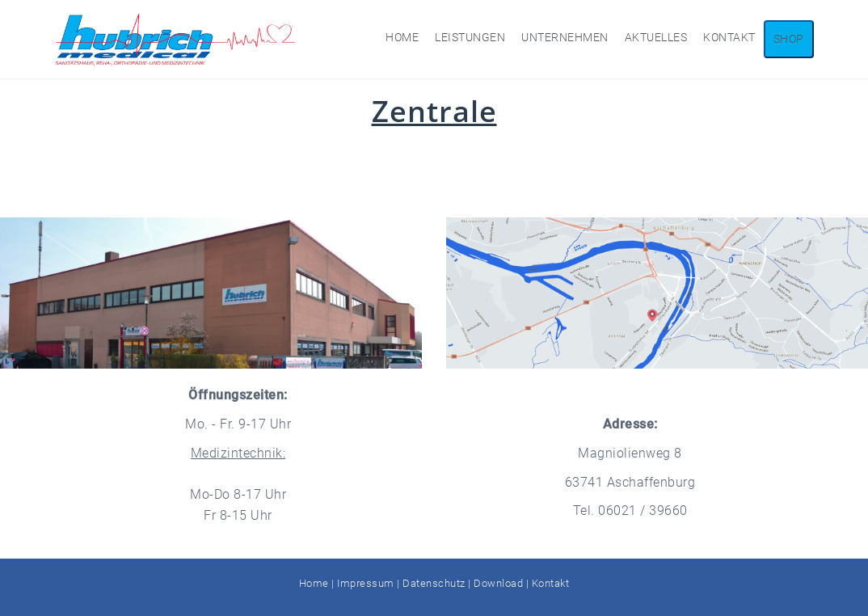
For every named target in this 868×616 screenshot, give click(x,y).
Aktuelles (656, 37)
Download (498, 583)
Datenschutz (434, 583)
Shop (789, 39)
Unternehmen (565, 37)
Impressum (366, 583)
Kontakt (729, 37)
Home (402, 37)
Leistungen (470, 37)
